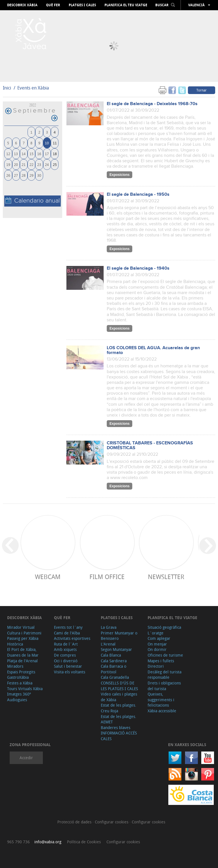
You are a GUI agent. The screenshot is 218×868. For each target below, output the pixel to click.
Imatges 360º (19, 694)
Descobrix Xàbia (22, 5)
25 (55, 164)
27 (16, 175)
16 (39, 154)
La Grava (109, 627)
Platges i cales (82, 5)
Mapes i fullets (161, 661)
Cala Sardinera (114, 661)
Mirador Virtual (21, 627)
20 (16, 164)
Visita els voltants (70, 672)
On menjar (157, 644)
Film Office (107, 577)
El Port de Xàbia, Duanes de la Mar (23, 652)
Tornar (202, 90)
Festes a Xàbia (20, 683)
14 (24, 154)
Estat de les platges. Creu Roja (119, 708)
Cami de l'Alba (67, 633)
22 (32, 164)
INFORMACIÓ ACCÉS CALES (119, 736)
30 (39, 175)
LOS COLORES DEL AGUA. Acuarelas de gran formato (153, 350)
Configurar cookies (112, 822)
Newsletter (166, 577)
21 (24, 164)
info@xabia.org (48, 842)
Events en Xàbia (33, 88)
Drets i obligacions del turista (164, 686)
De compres (65, 655)
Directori (156, 666)
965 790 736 (18, 842)
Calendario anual (33, 201)
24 (47, 164)
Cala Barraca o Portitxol (114, 669)
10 (47, 143)
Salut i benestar (68, 666)
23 (39, 164)
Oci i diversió (66, 661)
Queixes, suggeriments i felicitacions (161, 700)
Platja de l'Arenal (22, 661)
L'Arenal (108, 644)
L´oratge (156, 633)
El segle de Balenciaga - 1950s (138, 194)
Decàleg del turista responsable (164, 675)
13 (16, 154)
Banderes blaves (116, 728)
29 (32, 175)
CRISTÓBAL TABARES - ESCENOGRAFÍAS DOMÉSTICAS (150, 446)
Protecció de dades (75, 822)
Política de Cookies (84, 842)
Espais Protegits (21, 672)
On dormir (157, 649)
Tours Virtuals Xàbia (25, 689)
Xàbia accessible (162, 711)
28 (24, 175)
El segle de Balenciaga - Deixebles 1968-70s (152, 104)
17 (47, 154)
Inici (7, 88)
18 (55, 154)
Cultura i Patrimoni (24, 633)
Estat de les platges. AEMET (119, 719)
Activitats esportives (72, 638)
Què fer (53, 5)
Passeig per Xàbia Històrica (23, 641)
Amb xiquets (65, 649)
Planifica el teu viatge (126, 5)
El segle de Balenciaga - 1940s (138, 268)
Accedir (26, 758)
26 (8, 175)
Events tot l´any (68, 627)
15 (32, 154)
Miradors (15, 666)
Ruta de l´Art (66, 644)
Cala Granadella (115, 677)
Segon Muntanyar (116, 649)
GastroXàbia (18, 677)
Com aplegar (159, 638)
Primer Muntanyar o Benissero (119, 636)
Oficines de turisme (165, 655)
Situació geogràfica (164, 627)
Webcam (48, 577)
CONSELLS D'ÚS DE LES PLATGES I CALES (119, 686)
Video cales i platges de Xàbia (119, 697)
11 (55, 143)
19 (8, 164)
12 (8, 154)
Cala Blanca (111, 655)
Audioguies (17, 700)
